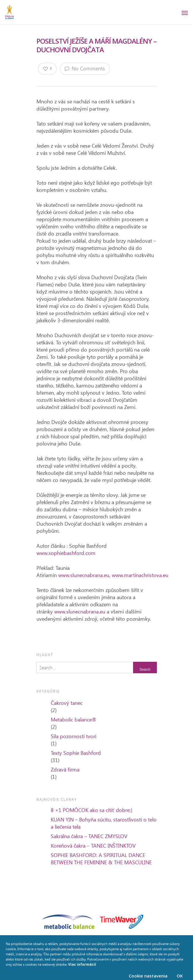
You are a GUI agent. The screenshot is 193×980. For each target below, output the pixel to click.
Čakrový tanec (67, 703)
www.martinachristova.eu (140, 575)
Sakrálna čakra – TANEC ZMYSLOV (89, 836)
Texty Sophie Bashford (76, 753)
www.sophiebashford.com (66, 553)
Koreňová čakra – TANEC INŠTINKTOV (93, 846)
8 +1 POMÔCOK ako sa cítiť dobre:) (91, 810)
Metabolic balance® (74, 719)
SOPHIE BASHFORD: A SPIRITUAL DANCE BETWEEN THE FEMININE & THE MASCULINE (101, 859)
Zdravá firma (65, 769)
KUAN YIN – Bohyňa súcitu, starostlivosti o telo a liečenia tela (104, 823)
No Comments (85, 68)
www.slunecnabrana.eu (84, 575)
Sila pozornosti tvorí (74, 736)
